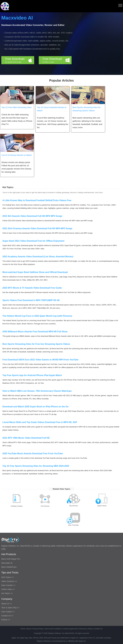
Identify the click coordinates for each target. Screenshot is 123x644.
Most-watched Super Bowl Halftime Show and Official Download (35, 272)
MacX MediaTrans (9, 567)
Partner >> (6, 620)
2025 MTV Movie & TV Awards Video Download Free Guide (32, 288)
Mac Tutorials (73, 525)
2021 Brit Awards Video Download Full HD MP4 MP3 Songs (32, 216)
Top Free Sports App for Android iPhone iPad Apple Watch (32, 375)
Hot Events (45, 506)
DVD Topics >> (8, 577)
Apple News (102, 506)
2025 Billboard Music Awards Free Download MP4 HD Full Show (35, 332)
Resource (83, 629)
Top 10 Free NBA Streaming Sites (16, 107)
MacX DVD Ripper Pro (11, 559)
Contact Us (98, 629)
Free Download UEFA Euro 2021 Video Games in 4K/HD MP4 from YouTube (40, 360)
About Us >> (7, 604)
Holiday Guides (17, 506)
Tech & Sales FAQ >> (10, 608)
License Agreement (70, 629)
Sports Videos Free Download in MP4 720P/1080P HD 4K (31, 300)
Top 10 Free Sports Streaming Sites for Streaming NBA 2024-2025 (36, 466)
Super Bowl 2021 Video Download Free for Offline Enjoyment (33, 241)
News (90, 629)
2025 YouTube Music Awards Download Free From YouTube (33, 454)
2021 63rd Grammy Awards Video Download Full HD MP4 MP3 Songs (37, 228)
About (29, 629)
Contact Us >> (7, 616)
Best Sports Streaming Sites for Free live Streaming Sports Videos (36, 344)
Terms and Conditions (53, 629)
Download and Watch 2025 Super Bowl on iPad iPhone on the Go (35, 407)
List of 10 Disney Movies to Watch (17, 155)
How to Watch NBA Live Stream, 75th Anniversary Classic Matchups (37, 391)
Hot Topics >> (7, 593)
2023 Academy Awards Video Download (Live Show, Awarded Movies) (38, 257)
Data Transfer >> (8, 585)
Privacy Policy (38, 629)
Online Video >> (8, 589)
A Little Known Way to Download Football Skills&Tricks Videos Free (37, 200)
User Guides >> (8, 612)
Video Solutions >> (9, 581)
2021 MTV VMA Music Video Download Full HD (26, 438)
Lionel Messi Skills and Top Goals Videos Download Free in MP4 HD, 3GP (40, 422)
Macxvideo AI (17, 18)
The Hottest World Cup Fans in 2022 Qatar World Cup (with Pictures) (37, 316)
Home (23, 629)
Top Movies (73, 506)
